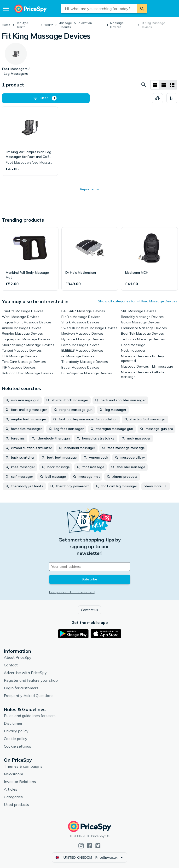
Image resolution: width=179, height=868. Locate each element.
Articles (11, 789)
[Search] (142, 9)
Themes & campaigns (23, 766)
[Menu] (6, 9)
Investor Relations (20, 782)
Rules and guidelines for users (30, 716)
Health (49, 25)
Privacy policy (16, 731)
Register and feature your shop (31, 680)
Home (6, 25)
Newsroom (13, 774)
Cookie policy (16, 739)
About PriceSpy (18, 657)
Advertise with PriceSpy (25, 673)
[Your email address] (90, 567)
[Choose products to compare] (157, 98)
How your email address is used (72, 592)
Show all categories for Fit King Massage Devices (138, 301)
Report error (90, 189)
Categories (13, 797)
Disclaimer (13, 723)
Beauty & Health (22, 25)
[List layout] (164, 85)
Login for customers (21, 688)
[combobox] (99, 9)
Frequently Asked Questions (29, 696)
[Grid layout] (155, 85)
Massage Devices (117, 25)
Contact (11, 665)
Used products (16, 804)
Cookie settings (17, 746)
